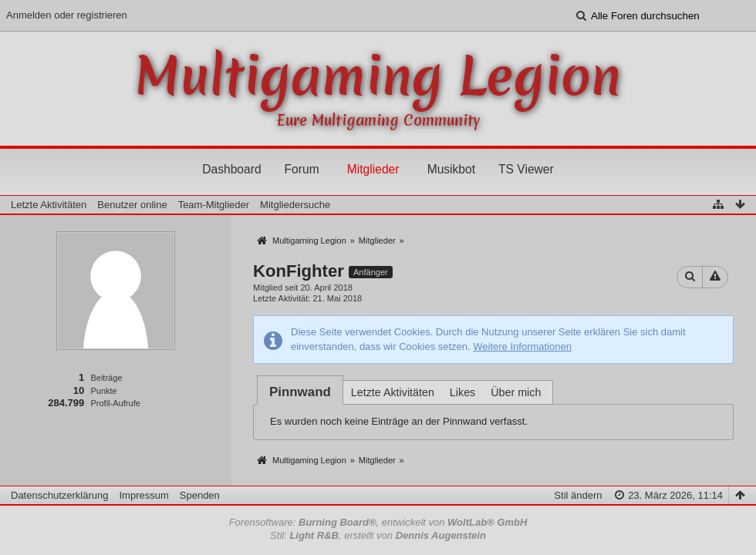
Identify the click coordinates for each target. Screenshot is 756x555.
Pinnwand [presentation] (300, 392)
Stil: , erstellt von (378, 535)
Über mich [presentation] (516, 392)
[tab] (300, 392)
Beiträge (106, 378)
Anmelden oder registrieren (67, 15)
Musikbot (451, 169)
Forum (302, 169)
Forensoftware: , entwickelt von (378, 522)
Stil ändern (578, 495)
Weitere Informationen (522, 346)
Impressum (143, 495)
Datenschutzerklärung (59, 495)
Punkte (103, 391)
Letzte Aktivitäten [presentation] (393, 392)
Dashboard (231, 169)
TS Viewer (526, 169)
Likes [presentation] (462, 392)
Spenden (200, 495)
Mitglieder (373, 169)
